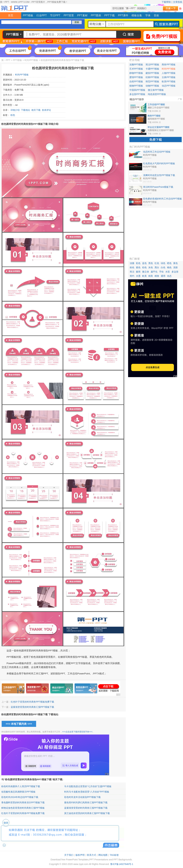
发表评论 (46, 110)
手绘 (161, 272)
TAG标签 (114, 855)
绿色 (163, 263)
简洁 (132, 272)
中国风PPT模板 (137, 90)
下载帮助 (166, 2)
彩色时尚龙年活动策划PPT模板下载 (82, 797)
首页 (11, 15)
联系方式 (91, 855)
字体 (148, 15)
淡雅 (132, 263)
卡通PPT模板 (152, 69)
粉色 (13, 115)
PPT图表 (96, 15)
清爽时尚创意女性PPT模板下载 (159, 175)
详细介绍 (15, 110)
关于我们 (69, 855)
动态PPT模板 (169, 86)
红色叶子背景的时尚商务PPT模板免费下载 (32, 702)
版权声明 (80, 855)
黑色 (151, 263)
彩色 (138, 263)
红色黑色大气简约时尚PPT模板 (159, 163)
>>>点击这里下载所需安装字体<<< (77, 732)
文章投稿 (178, 2)
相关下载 (36, 110)
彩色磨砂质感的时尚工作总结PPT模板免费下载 (162, 199)
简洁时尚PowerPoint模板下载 (158, 187)
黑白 (157, 267)
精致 (157, 276)
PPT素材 (82, 15)
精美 (151, 276)
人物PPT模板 (169, 73)
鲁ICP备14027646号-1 (122, 864)
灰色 (151, 267)
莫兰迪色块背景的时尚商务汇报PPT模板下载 (87, 813)
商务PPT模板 (169, 65)
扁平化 (154, 272)
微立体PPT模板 (156, 90)
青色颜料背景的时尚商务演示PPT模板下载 (23, 802)
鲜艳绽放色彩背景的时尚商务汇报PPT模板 (23, 808)
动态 (169, 276)
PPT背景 (69, 15)
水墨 (138, 276)
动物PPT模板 (152, 86)
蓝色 (144, 263)
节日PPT (55, 15)
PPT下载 (110, 15)
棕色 (144, 267)
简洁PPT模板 (152, 65)
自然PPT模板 (136, 81)
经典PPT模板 (152, 77)
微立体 (146, 272)
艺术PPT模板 (136, 69)
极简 (138, 272)
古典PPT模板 (169, 77)
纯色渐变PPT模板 (157, 94)
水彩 (168, 272)
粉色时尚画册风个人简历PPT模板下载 (21, 786)
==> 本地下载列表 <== (19, 724)
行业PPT (42, 15)
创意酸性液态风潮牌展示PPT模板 (18, 792)
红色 (157, 263)
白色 (163, 267)
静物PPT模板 (136, 73)
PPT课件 (123, 15)
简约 (132, 276)
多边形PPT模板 (137, 94)
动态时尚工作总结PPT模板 (157, 152)
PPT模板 (28, 15)
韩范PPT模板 (152, 81)
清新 (175, 267)
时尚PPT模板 (31, 60)
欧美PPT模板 (169, 81)
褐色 (169, 267)
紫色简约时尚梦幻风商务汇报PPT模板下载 (86, 802)
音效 (156, 15)
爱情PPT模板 (136, 77)
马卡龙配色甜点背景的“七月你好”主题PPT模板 (88, 786)
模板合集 (137, 15)
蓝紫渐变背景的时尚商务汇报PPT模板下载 (32, 707)
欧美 (144, 276)
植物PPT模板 (136, 86)
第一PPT (6, 60)
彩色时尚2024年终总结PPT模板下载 (20, 797)
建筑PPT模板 (152, 73)
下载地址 (25, 110)
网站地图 (103, 855)
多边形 (175, 272)
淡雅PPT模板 (136, 65)
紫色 (138, 267)
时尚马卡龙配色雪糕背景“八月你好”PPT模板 (87, 792)
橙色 (169, 263)
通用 (163, 276)
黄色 (175, 263)
